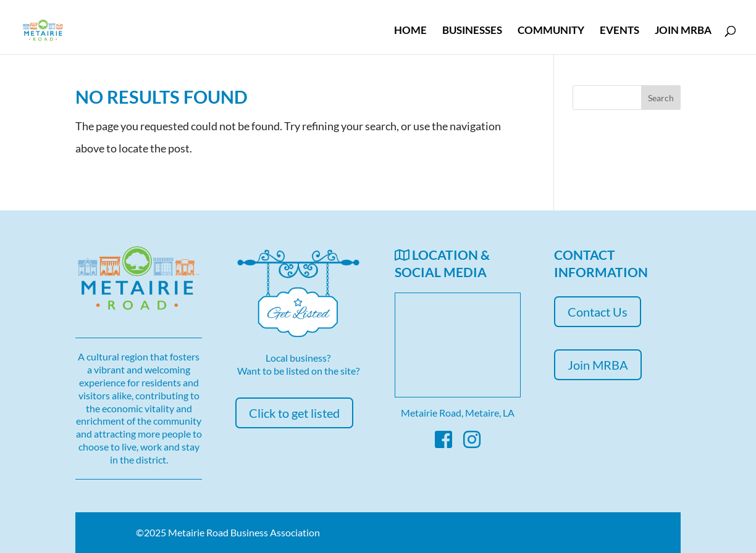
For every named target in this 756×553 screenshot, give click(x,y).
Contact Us (598, 312)
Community (551, 31)
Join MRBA (683, 31)
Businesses (472, 31)
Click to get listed (294, 413)
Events (619, 31)
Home (410, 31)
